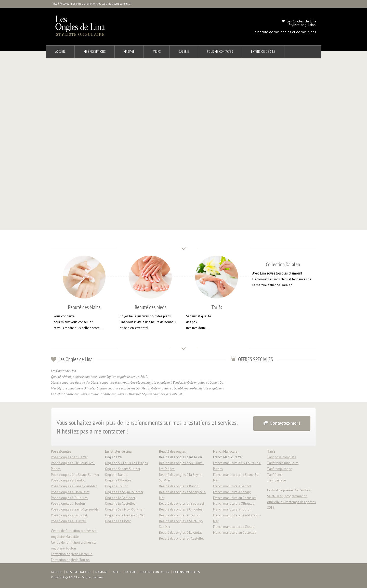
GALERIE (184, 52)
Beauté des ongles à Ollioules (181, 509)
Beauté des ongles (172, 452)
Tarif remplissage (280, 469)
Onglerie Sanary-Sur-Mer (123, 469)
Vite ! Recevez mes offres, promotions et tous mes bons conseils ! (92, 4)
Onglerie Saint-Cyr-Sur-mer (124, 509)
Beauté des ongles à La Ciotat (180, 533)
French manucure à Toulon (232, 509)
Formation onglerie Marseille (72, 554)
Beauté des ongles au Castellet (181, 538)
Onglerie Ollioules (118, 480)
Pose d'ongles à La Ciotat (69, 515)
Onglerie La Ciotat (118, 521)
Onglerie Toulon (117, 486)
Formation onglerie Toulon (70, 560)
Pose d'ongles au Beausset (70, 492)
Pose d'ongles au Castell (69, 521)
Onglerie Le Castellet (120, 504)
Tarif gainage (277, 480)
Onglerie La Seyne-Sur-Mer (124, 492)
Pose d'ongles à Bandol (68, 480)
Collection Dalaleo (283, 264)
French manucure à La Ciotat (233, 527)
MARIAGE (129, 52)
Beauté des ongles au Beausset (182, 504)
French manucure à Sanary (232, 492)
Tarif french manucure (283, 463)
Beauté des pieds (150, 307)
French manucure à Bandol (232, 486)
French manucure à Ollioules (234, 504)
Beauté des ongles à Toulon (179, 515)
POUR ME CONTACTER (220, 52)
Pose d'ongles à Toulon (68, 504)
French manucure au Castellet (234, 533)
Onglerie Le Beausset (120, 498)
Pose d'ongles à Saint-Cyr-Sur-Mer (75, 509)
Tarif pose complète (282, 457)
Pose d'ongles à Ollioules (69, 498)
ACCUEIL (60, 52)
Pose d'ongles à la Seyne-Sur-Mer (75, 475)
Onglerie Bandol (117, 475)
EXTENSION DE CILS (263, 52)
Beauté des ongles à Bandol (179, 486)
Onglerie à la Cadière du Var (125, 515)
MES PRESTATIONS (95, 52)
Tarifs (217, 307)
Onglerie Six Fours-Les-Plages (126, 463)
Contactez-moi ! (285, 423)
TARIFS (157, 52)
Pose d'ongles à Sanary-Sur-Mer (74, 486)
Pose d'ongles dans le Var (69, 457)
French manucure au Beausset (234, 498)
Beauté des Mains (84, 307)
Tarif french (275, 475)
